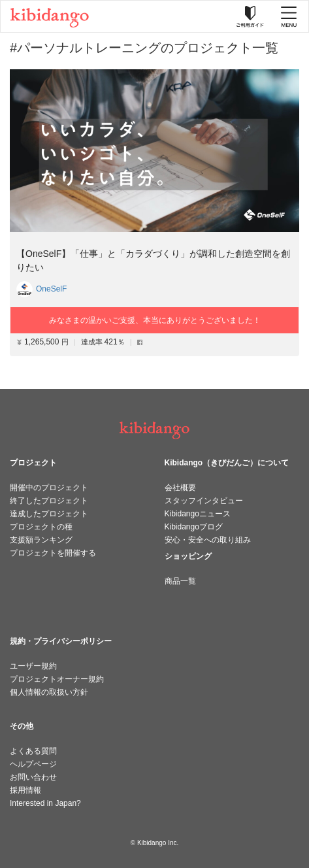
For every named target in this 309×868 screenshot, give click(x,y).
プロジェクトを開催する (53, 553)
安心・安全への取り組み (208, 540)
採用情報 (25, 790)
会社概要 (180, 488)
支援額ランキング (41, 540)
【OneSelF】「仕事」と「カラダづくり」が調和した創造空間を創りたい (153, 260)
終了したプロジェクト (49, 501)
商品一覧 (180, 581)
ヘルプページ (33, 764)
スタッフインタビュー (204, 501)
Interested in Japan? (45, 803)
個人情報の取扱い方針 (49, 692)
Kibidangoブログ (194, 527)
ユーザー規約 (33, 666)
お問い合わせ (33, 777)
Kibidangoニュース (198, 514)
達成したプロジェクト (49, 514)
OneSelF (51, 289)
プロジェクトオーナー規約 (57, 679)
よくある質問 (33, 751)
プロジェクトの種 (41, 527)
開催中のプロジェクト (49, 488)
